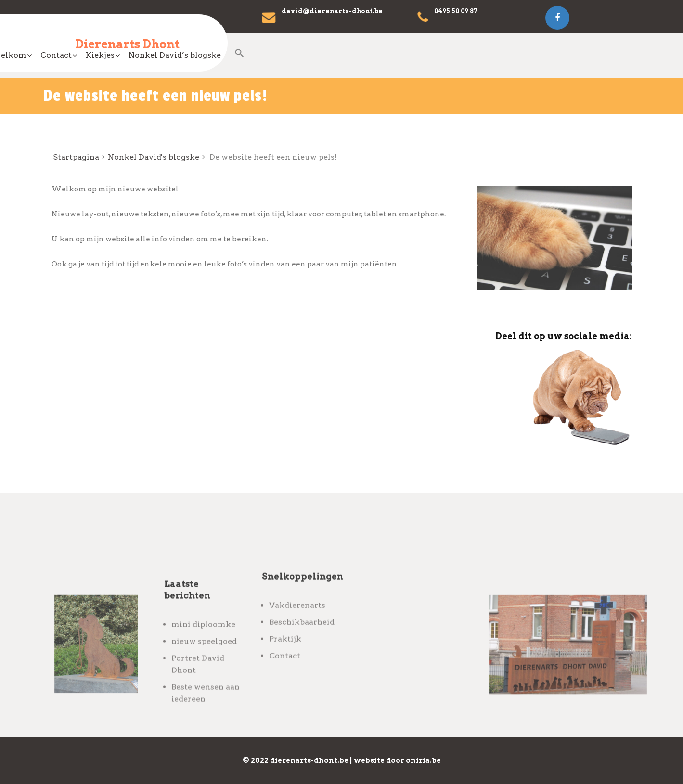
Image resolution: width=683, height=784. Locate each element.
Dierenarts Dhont (128, 44)
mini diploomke (203, 659)
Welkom (268, 55)
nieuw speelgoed (204, 676)
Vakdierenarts (297, 630)
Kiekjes (360, 55)
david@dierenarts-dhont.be (332, 11)
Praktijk (285, 664)
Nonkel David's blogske (154, 157)
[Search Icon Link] (505, 60)
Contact (316, 55)
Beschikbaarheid (302, 647)
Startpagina (76, 157)
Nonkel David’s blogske (434, 55)
